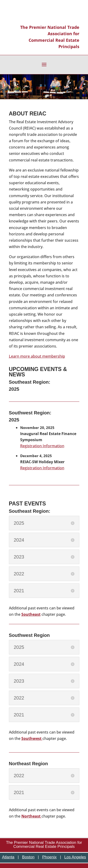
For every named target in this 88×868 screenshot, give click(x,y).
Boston (28, 857)
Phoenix (49, 857)
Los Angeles (75, 857)
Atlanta (8, 857)
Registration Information (42, 446)
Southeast (31, 614)
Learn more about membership (37, 356)
